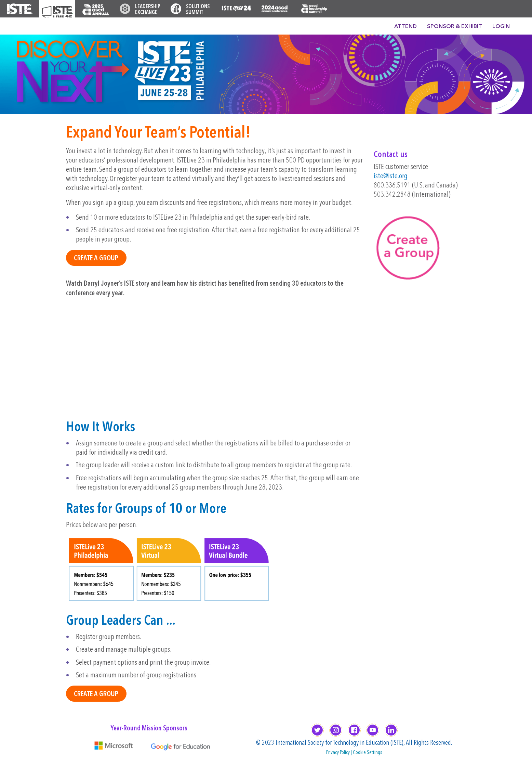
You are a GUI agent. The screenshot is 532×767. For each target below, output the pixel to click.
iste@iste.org (391, 176)
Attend (405, 27)
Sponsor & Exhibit (455, 27)
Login (501, 27)
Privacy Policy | (340, 753)
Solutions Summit (198, 10)
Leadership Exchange (148, 10)
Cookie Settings (368, 753)
